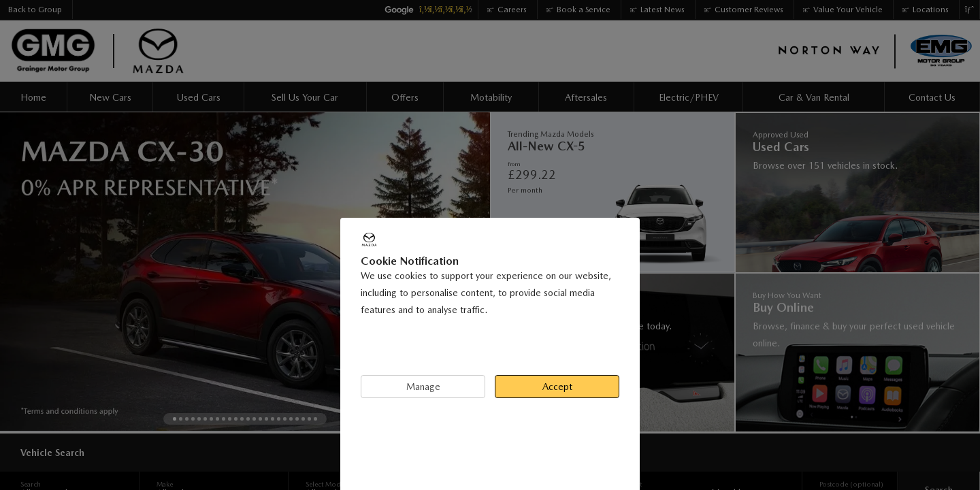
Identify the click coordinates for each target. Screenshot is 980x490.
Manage (423, 387)
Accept (557, 387)
